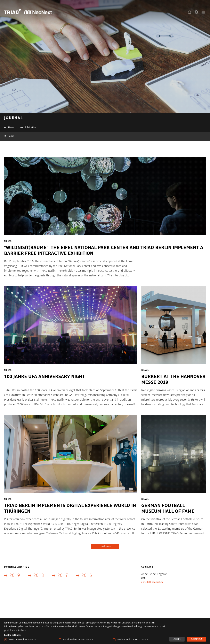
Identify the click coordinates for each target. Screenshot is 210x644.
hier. (24, 630)
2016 (87, 576)
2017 (63, 576)
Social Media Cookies (74, 640)
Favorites (189, 12)
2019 (15, 576)
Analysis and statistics (128, 640)
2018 (39, 576)
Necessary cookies (18, 640)
